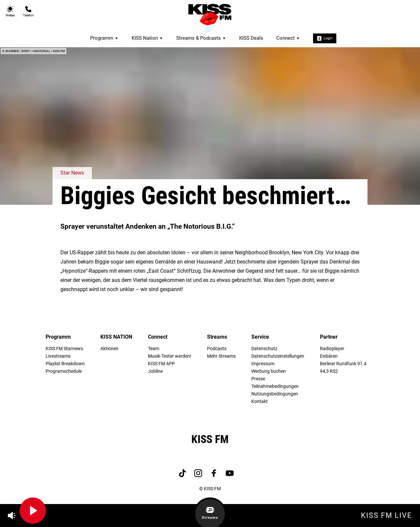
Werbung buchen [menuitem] (269, 371)
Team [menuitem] (154, 349)
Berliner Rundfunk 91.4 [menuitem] (343, 364)
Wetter (10, 11)
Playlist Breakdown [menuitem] (65, 364)
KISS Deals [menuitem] (251, 38)
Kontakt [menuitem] (260, 401)
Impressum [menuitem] (263, 364)
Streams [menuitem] (217, 337)
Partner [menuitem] (329, 337)
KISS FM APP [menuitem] (161, 364)
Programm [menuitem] (104, 38)
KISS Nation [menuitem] (147, 38)
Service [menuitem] (260, 337)
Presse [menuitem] (258, 379)
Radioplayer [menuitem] (332, 349)
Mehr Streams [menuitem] (221, 356)
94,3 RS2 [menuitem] (329, 371)
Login (325, 38)
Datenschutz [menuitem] (264, 349)
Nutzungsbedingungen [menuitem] (275, 394)
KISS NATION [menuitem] (116, 337)
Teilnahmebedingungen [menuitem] (275, 386)
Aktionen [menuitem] (109, 349)
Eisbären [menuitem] (329, 356)
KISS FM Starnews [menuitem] (64, 349)
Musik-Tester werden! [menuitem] (170, 356)
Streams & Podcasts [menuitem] (201, 38)
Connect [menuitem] (288, 38)
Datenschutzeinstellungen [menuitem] (278, 356)
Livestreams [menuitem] (58, 356)
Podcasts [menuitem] (217, 349)
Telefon (28, 11)
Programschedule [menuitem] (64, 371)
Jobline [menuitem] (155, 371)
